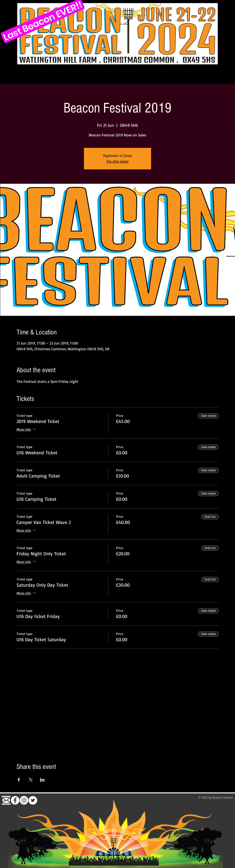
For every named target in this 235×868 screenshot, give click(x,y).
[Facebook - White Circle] (15, 800)
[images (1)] (6, 800)
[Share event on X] (31, 780)
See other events (118, 161)
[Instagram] (24, 800)
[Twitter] (33, 800)
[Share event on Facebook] (19, 780)
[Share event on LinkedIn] (42, 780)
